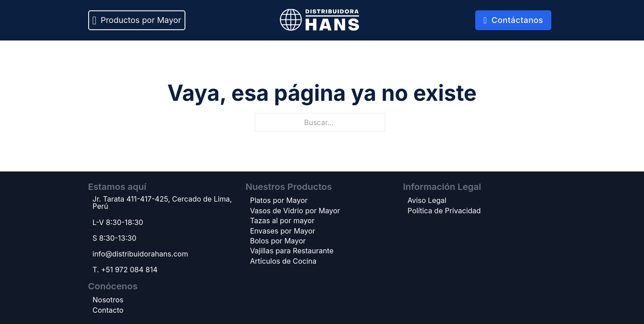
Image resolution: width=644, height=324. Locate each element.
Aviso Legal (427, 200)
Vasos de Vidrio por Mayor (295, 211)
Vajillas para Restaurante (292, 251)
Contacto (108, 310)
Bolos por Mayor (278, 241)
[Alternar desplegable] (94, 20)
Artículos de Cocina (284, 261)
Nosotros (108, 300)
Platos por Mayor (279, 200)
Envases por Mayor (283, 231)
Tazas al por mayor (282, 220)
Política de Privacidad (444, 211)
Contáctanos (513, 20)
